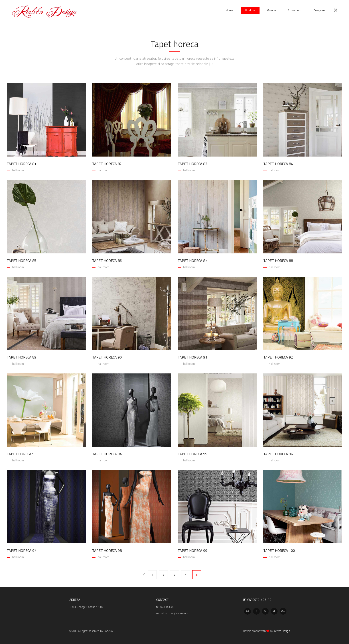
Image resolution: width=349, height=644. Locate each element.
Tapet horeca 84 (278, 164)
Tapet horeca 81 (21, 164)
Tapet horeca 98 (107, 550)
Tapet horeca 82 (107, 164)
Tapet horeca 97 (21, 550)
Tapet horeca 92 (278, 357)
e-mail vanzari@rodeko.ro (172, 614)
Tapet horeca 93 (21, 454)
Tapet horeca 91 (192, 357)
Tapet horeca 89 (21, 357)
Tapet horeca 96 (278, 454)
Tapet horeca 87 (192, 261)
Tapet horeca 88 (278, 261)
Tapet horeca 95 (192, 454)
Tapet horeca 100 (279, 550)
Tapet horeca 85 (21, 261)
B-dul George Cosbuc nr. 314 (86, 607)
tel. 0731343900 (165, 607)
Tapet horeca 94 (107, 454)
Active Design (282, 631)
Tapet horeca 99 (192, 550)
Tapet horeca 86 (107, 261)
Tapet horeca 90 (107, 357)
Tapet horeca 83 (192, 164)
